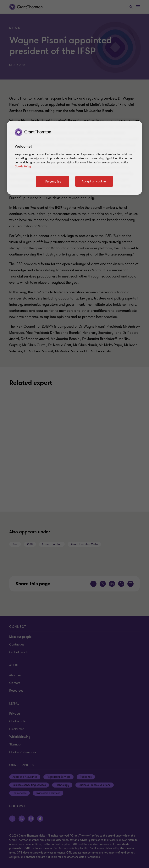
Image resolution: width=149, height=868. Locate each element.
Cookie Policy (23, 166)
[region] (74, 158)
